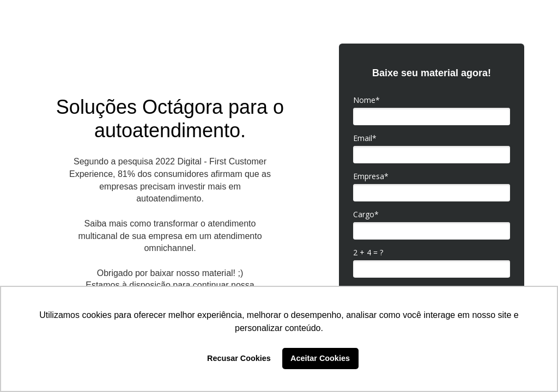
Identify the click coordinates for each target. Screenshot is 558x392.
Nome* (366, 100)
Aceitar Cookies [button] (320, 358)
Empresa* (371, 176)
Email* (365, 138)
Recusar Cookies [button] (239, 358)
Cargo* (366, 215)
